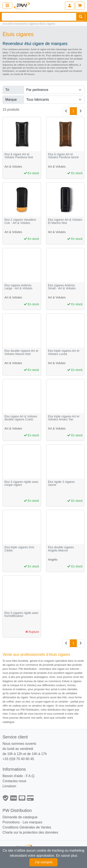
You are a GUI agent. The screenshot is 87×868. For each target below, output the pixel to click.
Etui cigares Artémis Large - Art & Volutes (18, 287)
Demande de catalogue (20, 817)
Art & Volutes (13, 167)
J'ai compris (44, 862)
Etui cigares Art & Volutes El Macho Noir (65, 221)
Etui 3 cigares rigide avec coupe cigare (21, 483)
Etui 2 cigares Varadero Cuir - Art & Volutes (20, 221)
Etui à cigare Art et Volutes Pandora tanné (64, 156)
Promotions (11, 822)
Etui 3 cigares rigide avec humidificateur (21, 614)
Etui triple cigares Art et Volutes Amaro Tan (64, 418)
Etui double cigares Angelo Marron (61, 549)
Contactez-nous (14, 781)
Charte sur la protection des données (30, 832)
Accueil (7, 24)
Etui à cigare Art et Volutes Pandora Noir (19, 156)
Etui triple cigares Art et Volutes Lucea (64, 352)
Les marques (32, 822)
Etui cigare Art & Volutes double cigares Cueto (21, 418)
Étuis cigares (47, 24)
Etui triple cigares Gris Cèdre (19, 549)
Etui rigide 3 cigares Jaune (61, 483)
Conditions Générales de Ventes (27, 827)
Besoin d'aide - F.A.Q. (19, 776)
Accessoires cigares (25, 24)
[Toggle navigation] (7, 6)
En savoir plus (67, 856)
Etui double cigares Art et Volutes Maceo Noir (21, 352)
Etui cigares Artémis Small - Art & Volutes (62, 287)
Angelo (53, 560)
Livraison (9, 786)
